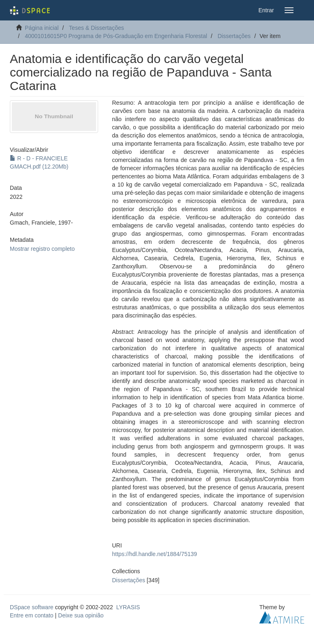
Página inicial (42, 28)
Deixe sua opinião (81, 615)
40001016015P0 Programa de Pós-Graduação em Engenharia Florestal (116, 36)
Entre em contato (32, 615)
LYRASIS (128, 607)
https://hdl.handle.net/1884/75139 (155, 554)
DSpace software (32, 607)
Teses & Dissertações (97, 28)
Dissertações (234, 36)
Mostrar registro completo (42, 249)
